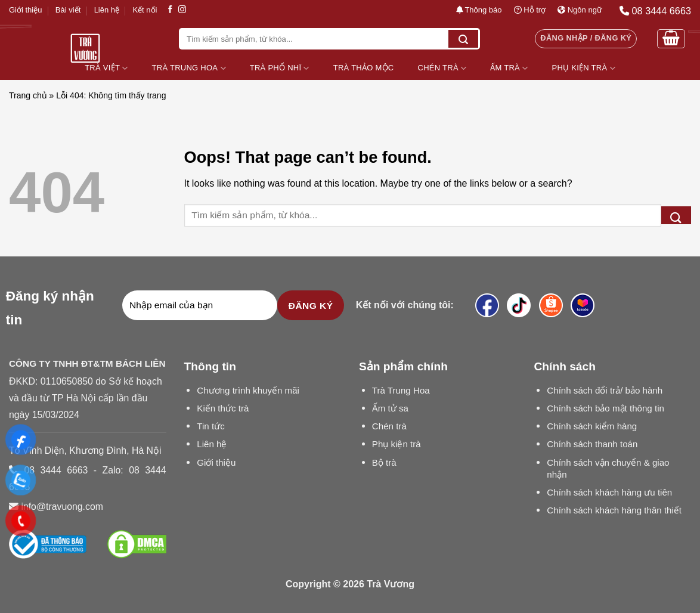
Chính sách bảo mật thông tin (605, 408)
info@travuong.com (62, 507)
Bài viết (68, 10)
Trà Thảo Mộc (364, 68)
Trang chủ (28, 95)
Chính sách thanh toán (592, 444)
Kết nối (145, 10)
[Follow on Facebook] (170, 10)
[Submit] (463, 39)
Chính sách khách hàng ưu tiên (609, 492)
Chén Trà (442, 68)
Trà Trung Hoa (189, 68)
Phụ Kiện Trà (584, 68)
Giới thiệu (25, 10)
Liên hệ (107, 10)
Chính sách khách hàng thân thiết (614, 510)
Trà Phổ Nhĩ (280, 68)
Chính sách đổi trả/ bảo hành (605, 390)
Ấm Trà (509, 68)
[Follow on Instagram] (182, 10)
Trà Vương (391, 584)
